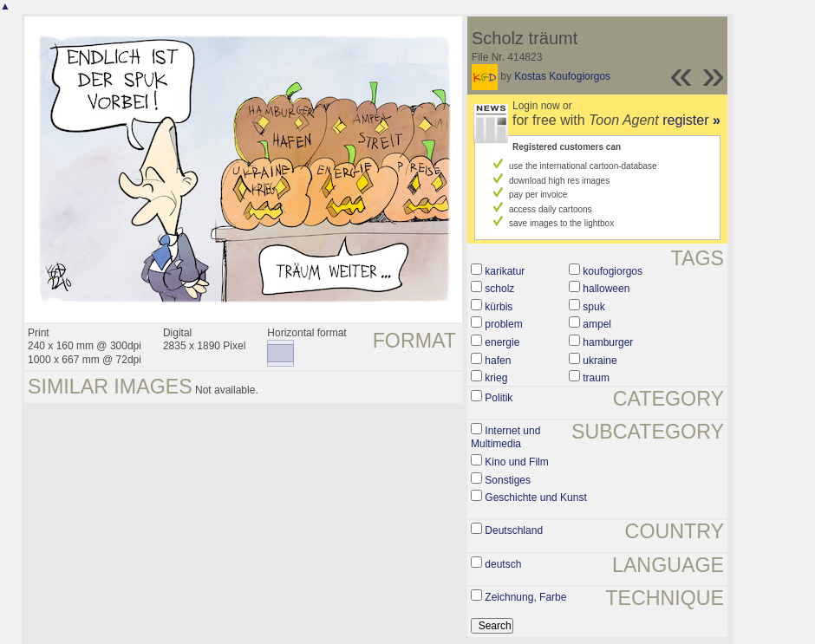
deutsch (503, 564)
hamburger (608, 342)
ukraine (600, 361)
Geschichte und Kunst (535, 498)
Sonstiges (508, 480)
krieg (496, 378)
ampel (597, 324)
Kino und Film (516, 462)
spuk (593, 307)
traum (596, 378)
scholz (499, 289)
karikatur (505, 271)
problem (503, 324)
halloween (606, 289)
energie (502, 342)
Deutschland (514, 530)
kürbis (499, 307)
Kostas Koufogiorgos (562, 76)
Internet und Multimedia (505, 438)
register (691, 120)
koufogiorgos (613, 271)
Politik (499, 398)
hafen (498, 361)
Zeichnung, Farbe (525, 597)
